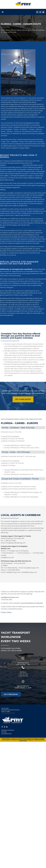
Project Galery (6, 612)
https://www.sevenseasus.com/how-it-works (21, 227)
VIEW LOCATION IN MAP (8, 713)
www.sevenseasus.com (14, 165)
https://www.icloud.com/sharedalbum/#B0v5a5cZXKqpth (26, 190)
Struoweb (24, 741)
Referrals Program (8, 730)
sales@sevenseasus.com (10, 597)
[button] (3, 12)
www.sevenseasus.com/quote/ (31, 603)
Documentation (6, 734)
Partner (4, 732)
